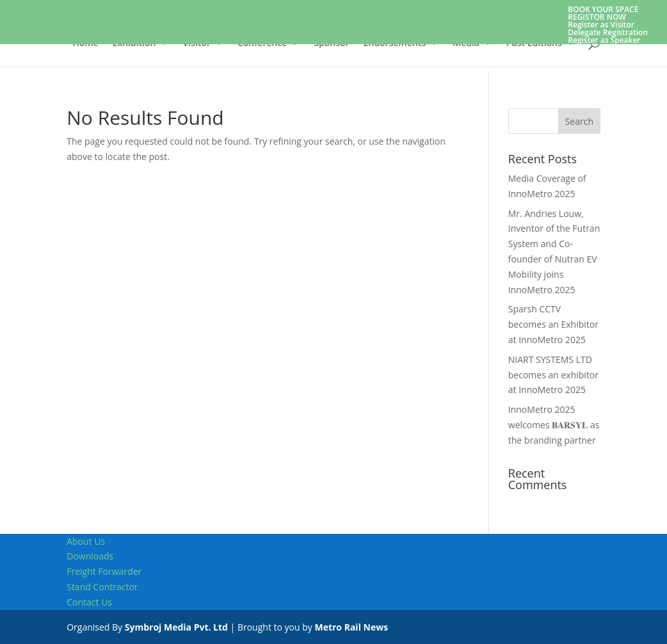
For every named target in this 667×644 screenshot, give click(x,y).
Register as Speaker (604, 40)
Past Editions (534, 44)
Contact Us (89, 602)
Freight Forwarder (104, 571)
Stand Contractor (102, 587)
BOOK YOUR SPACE (603, 9)
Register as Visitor (601, 25)
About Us (86, 541)
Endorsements (395, 44)
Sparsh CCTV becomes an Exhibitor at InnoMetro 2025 (553, 324)
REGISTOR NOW (597, 17)
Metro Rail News (351, 627)
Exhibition (134, 44)
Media (466, 44)
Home (85, 44)
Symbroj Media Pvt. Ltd (176, 627)
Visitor (196, 44)
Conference (262, 44)
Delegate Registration (608, 32)
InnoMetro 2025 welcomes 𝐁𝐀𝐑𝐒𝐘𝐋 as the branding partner (554, 425)
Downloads (90, 556)
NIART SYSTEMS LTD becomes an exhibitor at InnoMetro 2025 (553, 375)
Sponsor (331, 44)
